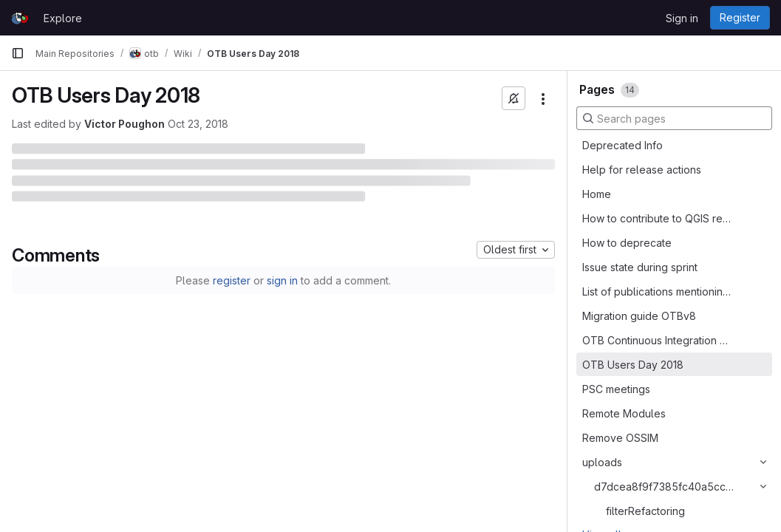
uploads (602, 462)
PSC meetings (616, 389)
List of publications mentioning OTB (658, 291)
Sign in (682, 18)
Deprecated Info (623, 145)
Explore (63, 18)
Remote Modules (624, 413)
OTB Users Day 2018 (633, 365)
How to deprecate (627, 243)
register (232, 280)
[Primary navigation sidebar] (18, 53)
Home (597, 194)
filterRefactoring (645, 511)
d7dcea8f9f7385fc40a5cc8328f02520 (665, 487)
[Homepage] (20, 18)
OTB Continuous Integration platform (658, 340)
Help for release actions (642, 170)
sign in (282, 280)
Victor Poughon (125, 124)
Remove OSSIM (620, 438)
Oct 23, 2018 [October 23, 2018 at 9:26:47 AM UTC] (198, 124)
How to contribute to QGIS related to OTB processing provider (658, 218)
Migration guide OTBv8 (639, 316)
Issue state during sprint (640, 267)
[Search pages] (674, 118)
